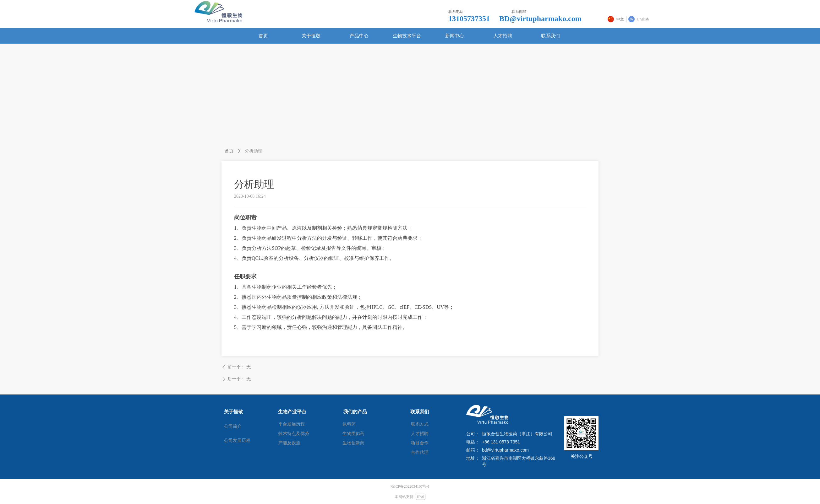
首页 (229, 151)
